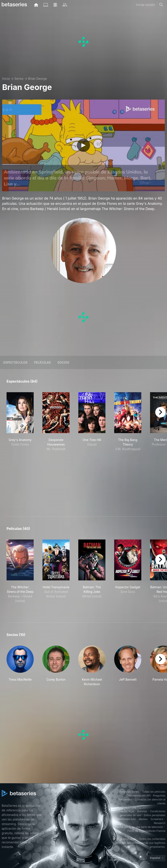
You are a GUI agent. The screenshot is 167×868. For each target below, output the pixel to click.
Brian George (38, 79)
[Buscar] (161, 5)
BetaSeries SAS (126, 819)
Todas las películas (154, 792)
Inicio (6, 79)
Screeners (157, 819)
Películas (43, 362)
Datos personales (155, 815)
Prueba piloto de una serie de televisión (139, 827)
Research (160, 823)
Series (19, 79)
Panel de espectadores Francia (146, 831)
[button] (20, 666)
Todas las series (129, 792)
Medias (143, 819)
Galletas (142, 811)
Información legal (124, 811)
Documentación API (139, 796)
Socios (63, 362)
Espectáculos (15, 362)
